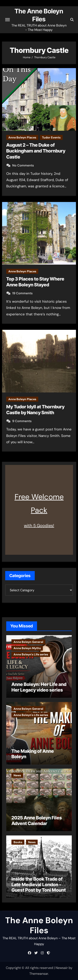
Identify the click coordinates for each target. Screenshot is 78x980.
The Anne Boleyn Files (39, 925)
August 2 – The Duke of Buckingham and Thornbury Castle (36, 151)
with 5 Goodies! (39, 526)
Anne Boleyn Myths (27, 648)
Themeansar (39, 974)
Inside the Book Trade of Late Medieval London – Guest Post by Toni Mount (39, 884)
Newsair (62, 968)
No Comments (23, 165)
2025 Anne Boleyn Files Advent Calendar (37, 820)
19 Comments (22, 293)
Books (18, 842)
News (17, 775)
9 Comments (22, 421)
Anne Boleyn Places (22, 137)
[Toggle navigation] (7, 20)
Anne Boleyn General (28, 642)
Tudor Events (51, 137)
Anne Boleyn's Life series (31, 654)
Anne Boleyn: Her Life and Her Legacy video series (39, 687)
